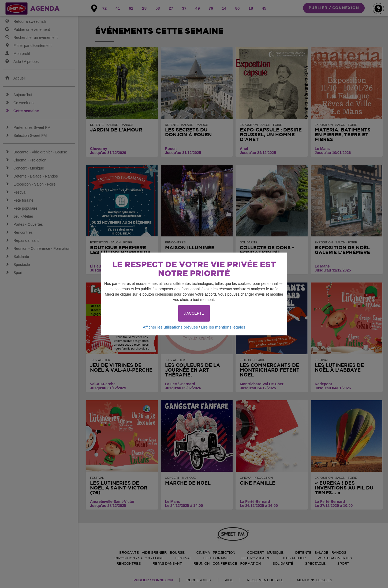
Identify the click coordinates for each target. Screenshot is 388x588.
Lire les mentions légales (223, 327)
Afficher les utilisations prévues (170, 327)
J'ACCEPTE (194, 313)
